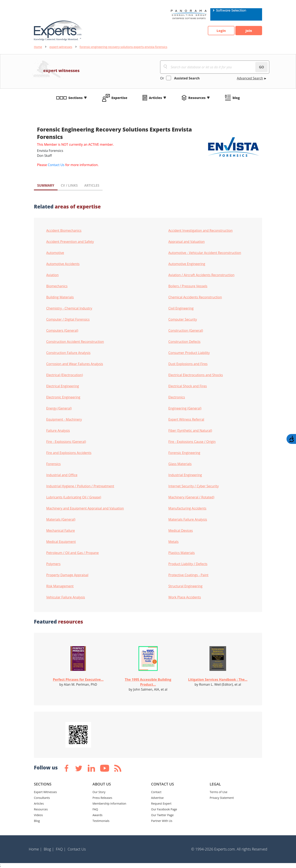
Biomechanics (57, 286)
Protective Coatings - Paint (188, 575)
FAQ (95, 809)
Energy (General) (59, 408)
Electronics (177, 397)
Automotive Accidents (63, 264)
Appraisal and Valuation (187, 242)
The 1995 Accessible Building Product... (148, 682)
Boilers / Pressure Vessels (188, 286)
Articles (155, 98)
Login (221, 31)
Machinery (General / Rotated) (191, 497)
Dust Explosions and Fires (188, 364)
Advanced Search (250, 78)
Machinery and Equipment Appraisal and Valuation (85, 508)
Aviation (52, 275)
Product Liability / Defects (188, 564)
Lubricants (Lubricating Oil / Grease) (74, 497)
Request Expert (161, 803)
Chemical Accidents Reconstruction (195, 297)
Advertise (157, 798)
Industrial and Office (62, 475)
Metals (173, 542)
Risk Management (60, 586)
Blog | (49, 849)
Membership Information (109, 803)
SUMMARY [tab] (46, 185)
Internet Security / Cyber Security (194, 486)
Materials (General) (61, 519)
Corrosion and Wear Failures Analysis (75, 364)
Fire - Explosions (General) (66, 442)
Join (249, 31)
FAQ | (61, 849)
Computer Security (183, 319)
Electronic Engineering (63, 397)
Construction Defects (184, 342)
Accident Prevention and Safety (70, 242)
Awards (97, 815)
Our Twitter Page (162, 815)
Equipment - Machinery (64, 419)
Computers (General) (62, 330)
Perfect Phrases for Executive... (78, 680)
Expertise (119, 98)
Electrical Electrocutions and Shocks (196, 375)
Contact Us (56, 165)
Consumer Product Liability (189, 353)
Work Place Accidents (185, 597)
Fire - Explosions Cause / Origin (192, 442)
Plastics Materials (182, 553)
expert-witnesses (61, 47)
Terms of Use (219, 792)
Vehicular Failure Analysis (66, 597)
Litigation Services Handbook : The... (218, 680)
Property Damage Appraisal (67, 575)
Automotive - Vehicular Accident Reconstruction (205, 253)
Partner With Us (162, 821)
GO (261, 67)
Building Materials (60, 297)
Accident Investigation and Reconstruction (201, 230)
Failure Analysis (58, 431)
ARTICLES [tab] (92, 185)
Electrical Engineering (63, 386)
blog (236, 98)
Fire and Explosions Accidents (69, 453)
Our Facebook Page (164, 809)
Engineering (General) (185, 408)
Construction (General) (186, 330)
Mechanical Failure (61, 531)
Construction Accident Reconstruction (75, 342)
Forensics (53, 464)
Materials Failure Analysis (188, 519)
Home (38, 47)
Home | (35, 849)
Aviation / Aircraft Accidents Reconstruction (201, 275)
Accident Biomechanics (64, 230)
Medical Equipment (61, 542)
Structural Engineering (185, 586)
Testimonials (101, 821)
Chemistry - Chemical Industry (69, 308)
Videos (38, 815)
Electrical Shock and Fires (188, 386)
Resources (197, 98)
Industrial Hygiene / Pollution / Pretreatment (80, 486)
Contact (156, 792)
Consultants (42, 798)
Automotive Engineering (187, 264)
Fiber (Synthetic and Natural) (190, 431)
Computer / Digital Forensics (68, 319)
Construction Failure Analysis (68, 353)
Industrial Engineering (185, 475)
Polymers (53, 564)
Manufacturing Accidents (187, 508)
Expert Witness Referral (186, 419)
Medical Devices (181, 531)
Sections (76, 98)
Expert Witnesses (45, 792)
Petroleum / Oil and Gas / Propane (72, 553)
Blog (37, 821)
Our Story (99, 792)
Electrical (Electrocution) (65, 375)
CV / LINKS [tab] (69, 185)
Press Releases (102, 798)
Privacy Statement (222, 798)
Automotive (55, 253)
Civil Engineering (181, 308)
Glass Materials (180, 464)
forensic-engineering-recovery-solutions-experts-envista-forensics (123, 47)
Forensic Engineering (184, 453)
